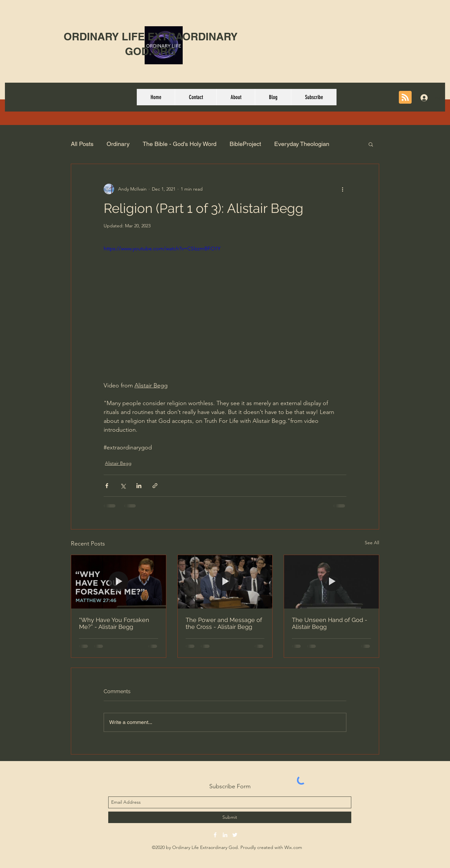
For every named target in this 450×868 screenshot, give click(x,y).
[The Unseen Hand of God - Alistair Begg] (331, 582)
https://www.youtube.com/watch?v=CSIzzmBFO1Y (162, 248)
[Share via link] (155, 486)
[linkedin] (225, 835)
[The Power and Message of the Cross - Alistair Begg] (225, 582)
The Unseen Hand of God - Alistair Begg (330, 623)
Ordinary (118, 144)
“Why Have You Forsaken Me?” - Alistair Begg (114, 623)
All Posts (82, 144)
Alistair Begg (118, 463)
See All (372, 543)
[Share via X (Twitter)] (123, 486)
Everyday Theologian (302, 144)
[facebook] (215, 835)
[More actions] (342, 189)
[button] (371, 144)
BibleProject (245, 144)
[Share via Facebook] (107, 486)
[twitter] (235, 835)
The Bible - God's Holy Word (180, 144)
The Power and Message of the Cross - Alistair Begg (224, 623)
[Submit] (230, 817)
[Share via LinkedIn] (139, 486)
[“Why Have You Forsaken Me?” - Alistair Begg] (119, 582)
